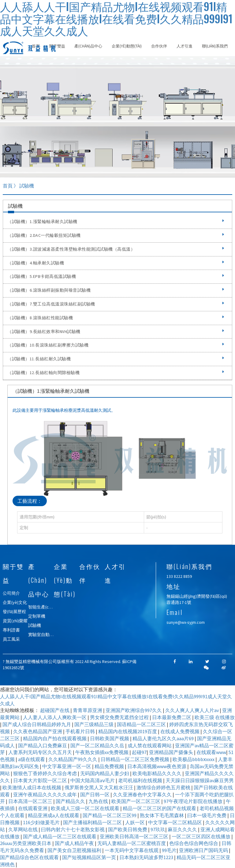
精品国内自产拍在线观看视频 (55, 738)
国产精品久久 (71, 801)
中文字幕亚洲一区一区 (67, 766)
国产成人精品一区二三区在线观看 (60, 836)
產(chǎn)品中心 (88, 46)
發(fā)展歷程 (14, 612)
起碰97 (139, 752)
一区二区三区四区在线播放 (201, 836)
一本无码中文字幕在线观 (132, 850)
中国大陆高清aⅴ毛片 (93, 780)
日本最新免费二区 (172, 717)
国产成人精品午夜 (75, 843)
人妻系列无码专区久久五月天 (41, 752)
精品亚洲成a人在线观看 (54, 815)
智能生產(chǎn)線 (44, 607)
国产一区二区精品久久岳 (98, 745)
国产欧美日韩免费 (128, 829)
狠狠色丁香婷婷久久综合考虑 (45, 773)
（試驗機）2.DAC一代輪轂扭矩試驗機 (116, 235)
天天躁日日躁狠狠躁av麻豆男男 (200, 780)
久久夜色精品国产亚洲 (38, 731)
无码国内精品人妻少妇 (105, 773)
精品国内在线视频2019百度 (128, 731)
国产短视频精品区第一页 (90, 857)
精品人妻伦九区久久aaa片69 (164, 738)
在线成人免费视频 (180, 731)
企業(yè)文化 (15, 602)
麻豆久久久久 (183, 829)
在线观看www (211, 752)
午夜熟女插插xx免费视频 (102, 752)
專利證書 (11, 630)
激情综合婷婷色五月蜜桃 (164, 787)
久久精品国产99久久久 (73, 759)
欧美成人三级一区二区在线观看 (86, 808)
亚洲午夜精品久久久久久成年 (45, 794)
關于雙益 (57, 46)
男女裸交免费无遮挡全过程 (120, 717)
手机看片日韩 (81, 731)
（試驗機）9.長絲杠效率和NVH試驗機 (116, 332)
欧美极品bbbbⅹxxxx (194, 759)
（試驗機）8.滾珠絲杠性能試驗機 (116, 318)
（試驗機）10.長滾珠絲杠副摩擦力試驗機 (116, 345)
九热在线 (99, 801)
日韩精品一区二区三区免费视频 (135, 759)
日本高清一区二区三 (31, 801)
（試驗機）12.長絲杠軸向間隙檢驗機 (116, 373)
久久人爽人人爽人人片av (192, 710)
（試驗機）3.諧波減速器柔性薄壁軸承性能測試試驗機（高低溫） (116, 249)
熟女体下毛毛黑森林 (162, 815)
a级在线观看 (32, 759)
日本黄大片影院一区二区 (41, 780)
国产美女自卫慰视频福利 (75, 850)
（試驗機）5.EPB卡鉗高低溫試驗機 (116, 276)
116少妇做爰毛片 (42, 822)
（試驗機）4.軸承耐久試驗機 (116, 263)
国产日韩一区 (95, 794)
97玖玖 (158, 829)
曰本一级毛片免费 (207, 815)
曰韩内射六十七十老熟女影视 (73, 829)
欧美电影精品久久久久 (157, 773)
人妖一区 (135, 822)
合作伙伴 (159, 46)
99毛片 (169, 850)
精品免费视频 (110, 766)
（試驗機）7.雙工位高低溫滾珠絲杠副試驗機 (116, 304)
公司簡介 (11, 593)
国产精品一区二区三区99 (110, 815)
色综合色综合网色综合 (194, 843)
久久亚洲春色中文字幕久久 (143, 794)
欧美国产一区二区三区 (136, 801)
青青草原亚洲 (88, 710)
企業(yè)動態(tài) (127, 46)
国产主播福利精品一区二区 (93, 822)
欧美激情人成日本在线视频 (32, 787)
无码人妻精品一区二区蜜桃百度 (132, 843)
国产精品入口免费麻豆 (43, 745)
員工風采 (11, 639)
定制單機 (37, 616)
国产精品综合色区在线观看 (30, 857)
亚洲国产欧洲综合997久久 (134, 710)
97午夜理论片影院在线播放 (194, 801)
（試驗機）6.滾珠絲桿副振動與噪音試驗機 (116, 290)
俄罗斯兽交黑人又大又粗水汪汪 (99, 787)
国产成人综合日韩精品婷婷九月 (37, 724)
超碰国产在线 (55, 710)
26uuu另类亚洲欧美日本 (26, 843)
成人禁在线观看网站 (150, 745)
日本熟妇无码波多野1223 (147, 857)
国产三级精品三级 (94, 724)
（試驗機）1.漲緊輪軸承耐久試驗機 (116, 222)
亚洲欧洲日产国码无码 (204, 850)
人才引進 (185, 46)
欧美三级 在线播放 (215, 717)
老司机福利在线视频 (141, 780)
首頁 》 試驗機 (18, 186)
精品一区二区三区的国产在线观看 (160, 808)
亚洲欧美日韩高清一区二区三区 (134, 836)
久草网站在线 (23, 829)
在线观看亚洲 (33, 808)
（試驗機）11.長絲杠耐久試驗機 (116, 359)
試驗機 (35, 625)
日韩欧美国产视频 (110, 738)
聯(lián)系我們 (215, 46)
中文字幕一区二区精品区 (175, 822)
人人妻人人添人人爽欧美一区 (55, 717)
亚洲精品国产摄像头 (172, 752)
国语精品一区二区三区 (142, 724)
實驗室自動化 (41, 635)
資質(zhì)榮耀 (15, 621)
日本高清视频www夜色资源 (157, 766)
